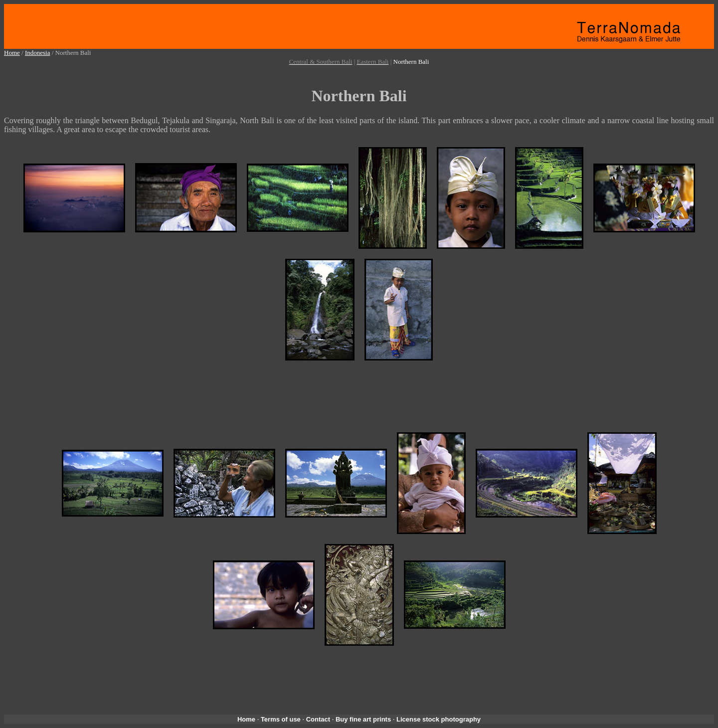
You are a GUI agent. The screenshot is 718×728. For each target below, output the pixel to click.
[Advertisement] (361, 71)
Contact (318, 719)
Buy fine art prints (363, 719)
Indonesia (38, 53)
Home (12, 53)
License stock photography (439, 719)
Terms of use (281, 719)
